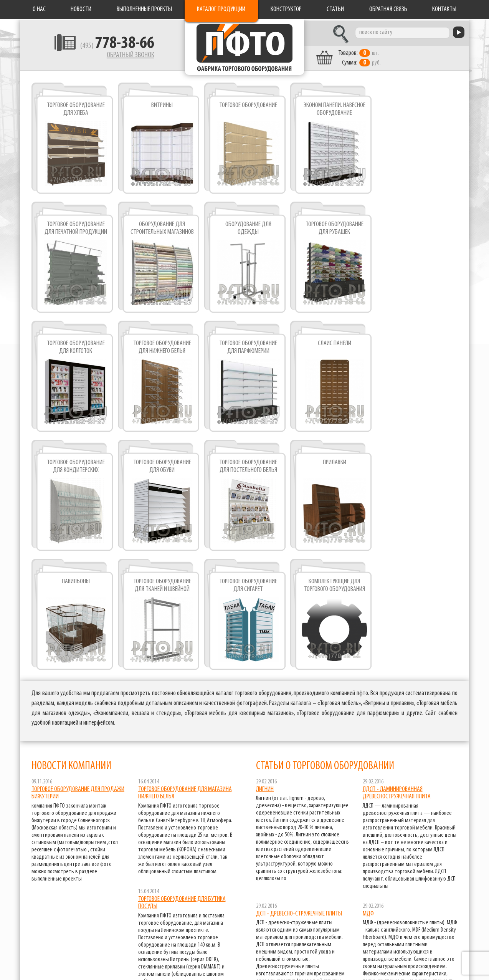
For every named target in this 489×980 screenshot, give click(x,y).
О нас (39, 9)
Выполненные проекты (144, 9)
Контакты (444, 9)
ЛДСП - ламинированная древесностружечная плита (397, 672)
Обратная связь (388, 9)
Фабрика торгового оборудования (244, 48)
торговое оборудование (434, 944)
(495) (111, 46)
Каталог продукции (221, 9)
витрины (453, 934)
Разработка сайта (39, 969)
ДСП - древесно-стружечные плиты (299, 793)
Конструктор (286, 9)
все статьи (438, 902)
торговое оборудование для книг (423, 954)
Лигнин (265, 668)
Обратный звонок (124, 56)
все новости (212, 881)
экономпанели (445, 964)
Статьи (335, 9)
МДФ (368, 793)
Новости (81, 9)
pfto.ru (64, 962)
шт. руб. (366, 56)
